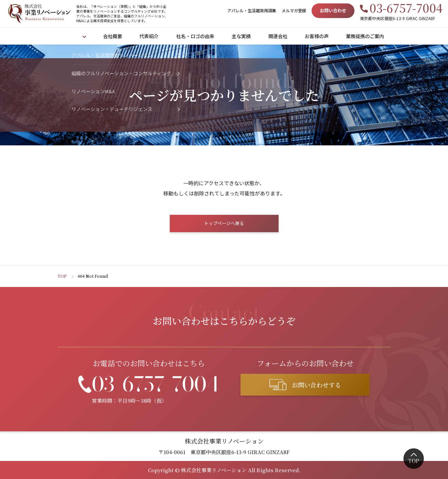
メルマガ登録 (294, 10)
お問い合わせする (316, 385)
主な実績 (243, 36)
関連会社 (279, 36)
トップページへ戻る (224, 223)
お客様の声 (318, 36)
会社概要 (114, 36)
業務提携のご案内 (366, 36)
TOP (62, 276)
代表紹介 (150, 36)
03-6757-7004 (406, 8)
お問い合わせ (333, 10)
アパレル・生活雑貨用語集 (252, 10)
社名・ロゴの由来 (197, 36)
